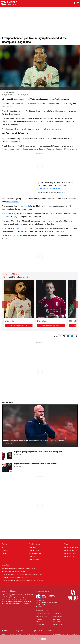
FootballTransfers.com (43, 614)
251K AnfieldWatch (8, 631)
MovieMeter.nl (40, 624)
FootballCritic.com (41, 616)
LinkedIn (39, 606)
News (4, 547)
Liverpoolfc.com (28, 104)
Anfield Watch (57, 622)
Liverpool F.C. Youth (70, 556)
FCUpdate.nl (40, 619)
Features (5, 553)
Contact (13, 634)
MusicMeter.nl (57, 614)
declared (21, 99)
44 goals (27, 206)
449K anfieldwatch (24, 631)
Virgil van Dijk (33, 547)
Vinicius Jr (60, 231)
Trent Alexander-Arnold (36, 553)
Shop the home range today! (51, 326)
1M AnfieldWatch (40, 631)
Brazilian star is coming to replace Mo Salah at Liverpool (19, 568)
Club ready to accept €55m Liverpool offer (15, 577)
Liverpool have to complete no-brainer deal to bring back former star (22, 580)
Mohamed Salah (34, 550)
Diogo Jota (32, 556)
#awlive (59, 185)
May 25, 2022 (65, 193)
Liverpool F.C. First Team (71, 547)
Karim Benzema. (12, 202)
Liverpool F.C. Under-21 (71, 553)
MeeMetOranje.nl (58, 624)
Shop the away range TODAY (19, 326)
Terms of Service (34, 634)
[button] (74, 3)
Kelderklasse (57, 619)
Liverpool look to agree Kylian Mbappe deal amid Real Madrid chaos (22, 574)
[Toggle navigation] (78, 3)
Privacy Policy (22, 634)
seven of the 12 (23, 228)
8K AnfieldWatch (54, 631)
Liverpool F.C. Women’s (70, 550)
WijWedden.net (57, 616)
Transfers (5, 550)
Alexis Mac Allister (34, 559)
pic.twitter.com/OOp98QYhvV (49, 189)
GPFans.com (40, 622)
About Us (5, 634)
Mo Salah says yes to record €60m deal (14, 571)
